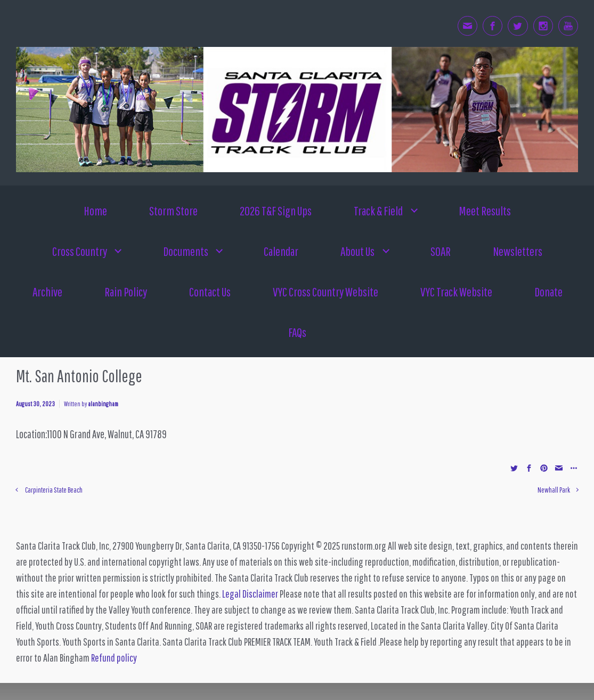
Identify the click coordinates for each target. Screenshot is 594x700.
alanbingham (103, 404)
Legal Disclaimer (250, 594)
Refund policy (114, 658)
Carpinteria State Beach (54, 490)
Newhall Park (554, 490)
